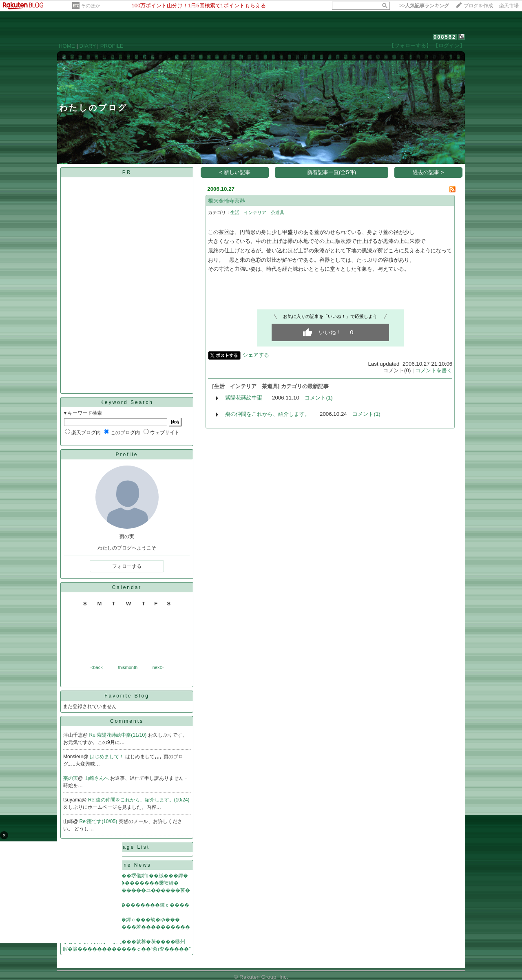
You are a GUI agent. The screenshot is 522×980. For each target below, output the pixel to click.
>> (424, 6)
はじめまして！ (107, 757)
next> (158, 667)
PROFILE (112, 46)
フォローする (127, 566)
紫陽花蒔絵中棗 (244, 398)
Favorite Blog (127, 696)
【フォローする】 (410, 45)
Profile (127, 455)
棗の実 (71, 778)
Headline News (127, 865)
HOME (67, 46)
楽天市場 (509, 6)
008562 (445, 37)
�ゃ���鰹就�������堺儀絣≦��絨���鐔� (125, 876)
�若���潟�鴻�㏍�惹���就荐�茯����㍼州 (124, 942)
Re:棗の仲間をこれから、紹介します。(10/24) (139, 800)
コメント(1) (319, 398)
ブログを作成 (478, 6)
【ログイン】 (449, 45)
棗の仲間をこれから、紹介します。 (268, 414)
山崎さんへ (97, 778)
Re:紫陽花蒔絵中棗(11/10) (119, 735)
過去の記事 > (428, 172)
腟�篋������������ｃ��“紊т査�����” (127, 949)
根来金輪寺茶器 (227, 201)
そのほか (91, 6)
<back (97, 667)
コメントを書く (434, 370)
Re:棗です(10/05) (99, 821)
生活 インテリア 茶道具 (257, 212)
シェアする (256, 355)
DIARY (88, 46)
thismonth (128, 667)
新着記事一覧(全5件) (332, 172)
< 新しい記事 (235, 172)
